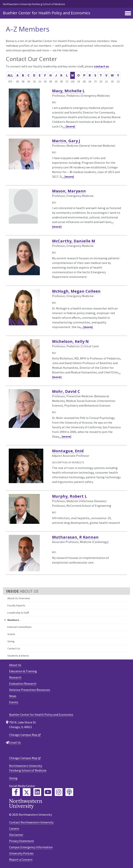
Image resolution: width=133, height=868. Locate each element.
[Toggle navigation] (128, 14)
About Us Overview (19, 598)
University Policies (21, 853)
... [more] (69, 126)
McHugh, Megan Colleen (76, 291)
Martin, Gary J (66, 141)
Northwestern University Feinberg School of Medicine (34, 4)
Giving (11, 641)
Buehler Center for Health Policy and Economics (47, 13)
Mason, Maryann (69, 191)
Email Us (15, 742)
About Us (15, 665)
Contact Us (14, 648)
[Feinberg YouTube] (48, 792)
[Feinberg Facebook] (16, 792)
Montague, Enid (68, 451)
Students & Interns (18, 656)
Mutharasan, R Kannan (75, 537)
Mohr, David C (66, 391)
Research (15, 677)
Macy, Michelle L (68, 91)
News (13, 696)
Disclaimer (16, 835)
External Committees (20, 627)
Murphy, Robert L (70, 496)
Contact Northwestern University (31, 822)
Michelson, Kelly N (70, 341)
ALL (10, 75)
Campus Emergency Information (31, 847)
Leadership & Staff (18, 613)
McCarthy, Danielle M (74, 241)
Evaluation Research (23, 684)
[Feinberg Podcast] (69, 792)
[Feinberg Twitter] (27, 792)
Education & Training (23, 671)
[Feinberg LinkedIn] (37, 792)
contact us (101, 66)
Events (14, 702)
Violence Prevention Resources (30, 690)
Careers (14, 828)
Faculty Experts (16, 605)
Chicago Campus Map (23, 735)
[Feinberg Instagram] (59, 792)
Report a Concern (21, 859)
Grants (11, 634)
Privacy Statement (22, 841)
